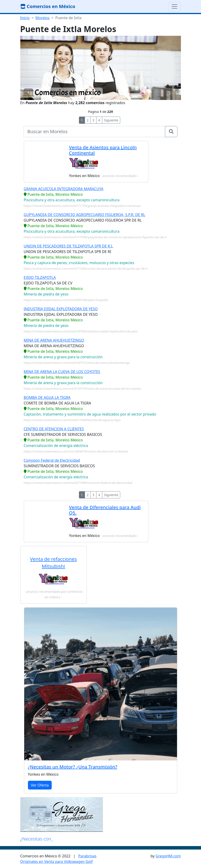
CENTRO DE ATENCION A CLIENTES (54, 429)
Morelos (43, 18)
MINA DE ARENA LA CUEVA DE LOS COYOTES (62, 372)
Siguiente (111, 120)
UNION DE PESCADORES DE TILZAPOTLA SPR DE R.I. (69, 246)
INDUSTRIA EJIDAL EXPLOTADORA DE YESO (61, 309)
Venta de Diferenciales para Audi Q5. (105, 510)
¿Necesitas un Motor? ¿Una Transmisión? (73, 767)
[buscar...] (94, 132)
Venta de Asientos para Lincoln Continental (103, 150)
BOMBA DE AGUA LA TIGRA (47, 398)
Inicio (25, 18)
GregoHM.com (168, 856)
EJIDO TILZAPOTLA (40, 277)
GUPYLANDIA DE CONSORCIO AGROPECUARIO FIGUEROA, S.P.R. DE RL (85, 215)
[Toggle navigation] (174, 6)
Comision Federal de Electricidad (52, 460)
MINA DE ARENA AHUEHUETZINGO (54, 340)
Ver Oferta (40, 785)
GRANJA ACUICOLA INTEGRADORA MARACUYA (64, 189)
